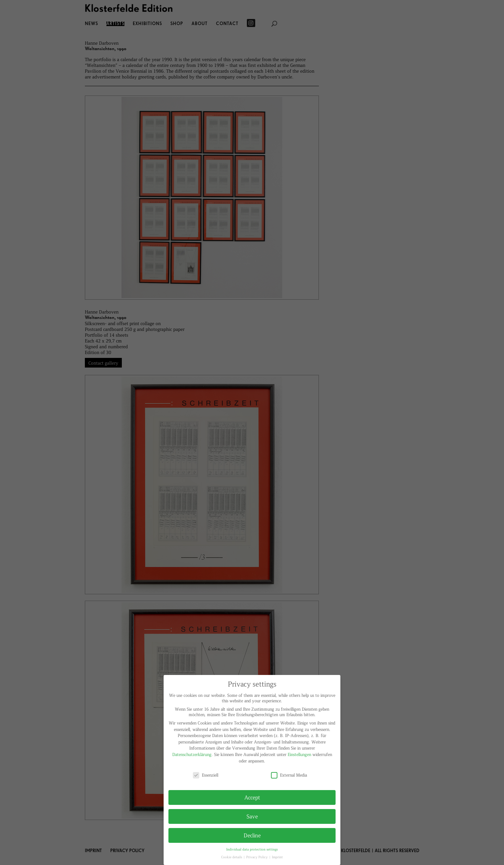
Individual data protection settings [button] (252, 849)
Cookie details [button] (232, 857)
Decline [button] (252, 835)
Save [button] (252, 816)
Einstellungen (299, 754)
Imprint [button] (277, 857)
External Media (289, 775)
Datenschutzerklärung (192, 754)
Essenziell (206, 775)
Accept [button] (252, 797)
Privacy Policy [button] (257, 857)
